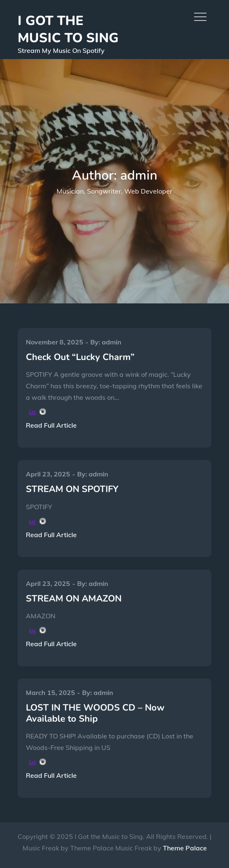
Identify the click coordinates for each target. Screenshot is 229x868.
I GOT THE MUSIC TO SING (68, 29)
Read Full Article (51, 425)
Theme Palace (185, 848)
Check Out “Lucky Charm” (80, 357)
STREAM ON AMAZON (74, 599)
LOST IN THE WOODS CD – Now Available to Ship (95, 713)
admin (112, 342)
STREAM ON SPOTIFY (72, 489)
